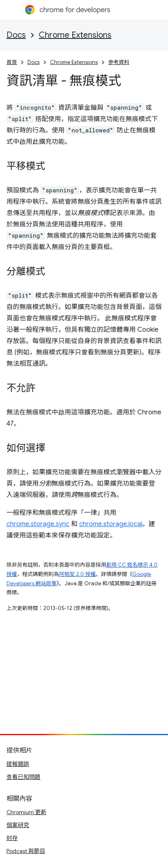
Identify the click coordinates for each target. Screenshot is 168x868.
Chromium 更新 (26, 812)
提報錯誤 (18, 764)
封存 (12, 838)
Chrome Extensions (75, 35)
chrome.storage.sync (38, 524)
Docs (16, 35)
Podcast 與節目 (26, 851)
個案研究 (18, 825)
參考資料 (119, 62)
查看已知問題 (23, 777)
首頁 (12, 62)
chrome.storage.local (111, 524)
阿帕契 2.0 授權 (77, 574)
